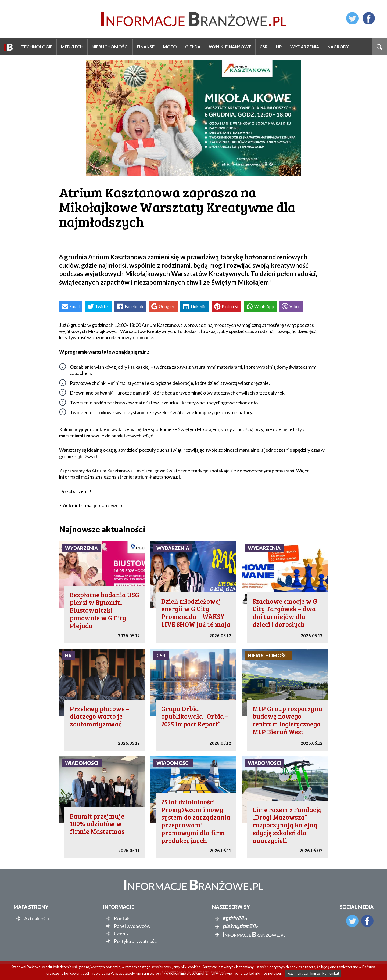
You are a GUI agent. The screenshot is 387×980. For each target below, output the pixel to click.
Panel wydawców (132, 926)
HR (279, 47)
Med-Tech (72, 47)
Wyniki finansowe (230, 47)
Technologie (37, 47)
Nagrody (338, 47)
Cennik (121, 934)
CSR (264, 47)
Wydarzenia (305, 47)
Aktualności (37, 918)
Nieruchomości (110, 47)
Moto (170, 47)
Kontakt (123, 918)
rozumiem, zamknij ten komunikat (313, 973)
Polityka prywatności (136, 941)
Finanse (146, 47)
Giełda (193, 47)
